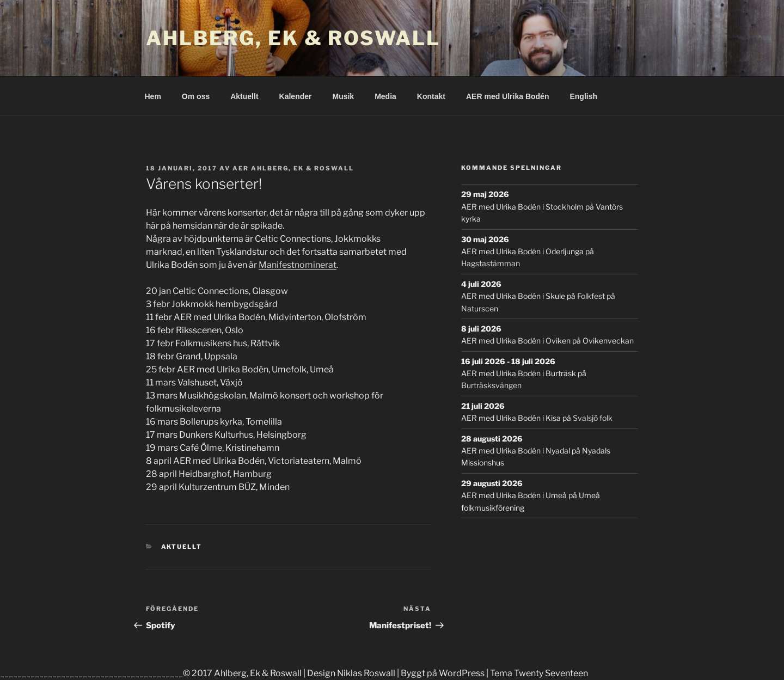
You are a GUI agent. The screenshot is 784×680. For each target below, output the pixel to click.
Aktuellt (244, 96)
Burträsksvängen (491, 385)
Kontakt (431, 96)
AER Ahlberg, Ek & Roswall (293, 168)
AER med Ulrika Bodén (507, 96)
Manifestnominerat (298, 265)
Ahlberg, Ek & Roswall (293, 38)
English (583, 96)
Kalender (296, 96)
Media (385, 96)
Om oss (196, 96)
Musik (343, 96)
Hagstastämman (491, 263)
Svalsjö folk (593, 418)
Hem (153, 96)
